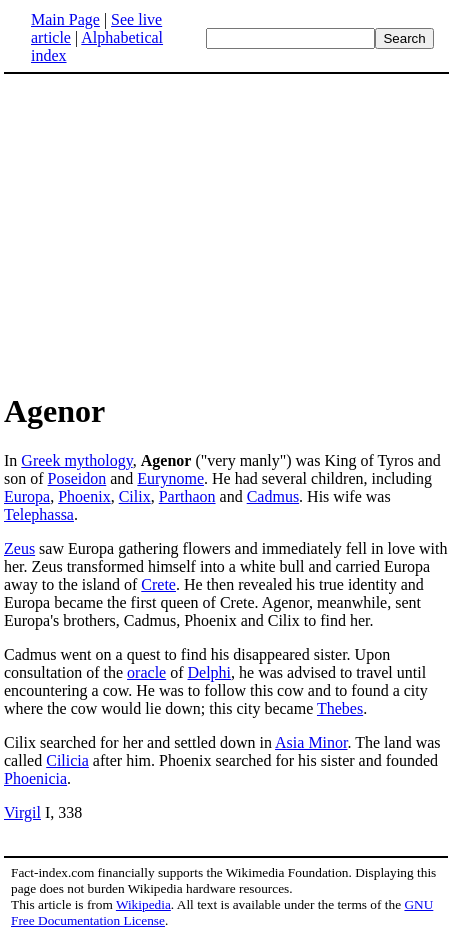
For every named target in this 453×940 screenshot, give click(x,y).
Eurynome (170, 478)
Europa (27, 496)
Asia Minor (311, 742)
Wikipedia (143, 904)
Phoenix (84, 496)
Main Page (65, 19)
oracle (146, 672)
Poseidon (77, 478)
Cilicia (67, 760)
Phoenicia (35, 778)
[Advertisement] (227, 232)
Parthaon (187, 496)
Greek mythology (76, 460)
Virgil (22, 812)
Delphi (210, 672)
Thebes (340, 708)
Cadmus (273, 496)
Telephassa (39, 514)
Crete (158, 584)
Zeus (19, 548)
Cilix (135, 496)
